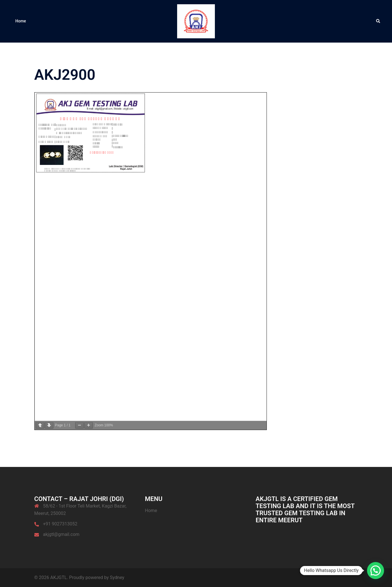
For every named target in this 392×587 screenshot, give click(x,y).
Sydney (117, 577)
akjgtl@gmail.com (61, 534)
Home (21, 21)
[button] (378, 21)
